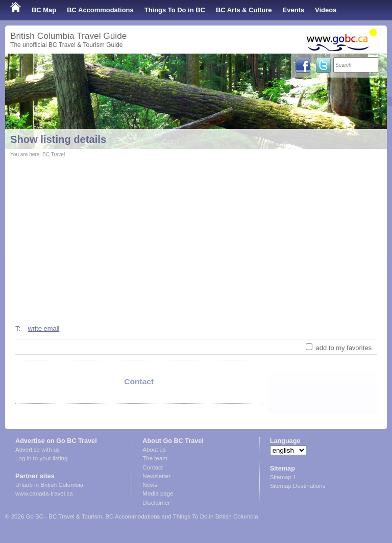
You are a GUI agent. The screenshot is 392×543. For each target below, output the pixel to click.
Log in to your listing (41, 458)
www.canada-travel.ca (44, 493)
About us (154, 450)
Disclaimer (156, 503)
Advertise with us (38, 450)
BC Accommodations (100, 10)
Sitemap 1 (283, 477)
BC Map (44, 10)
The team (155, 458)
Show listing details (58, 139)
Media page (158, 493)
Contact (153, 467)
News (150, 485)
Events (293, 10)
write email (43, 328)
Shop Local (28, 30)
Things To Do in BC (175, 10)
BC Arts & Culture (244, 10)
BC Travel (54, 154)
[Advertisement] (196, 236)
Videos (326, 10)
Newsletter (156, 476)
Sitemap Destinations (298, 486)
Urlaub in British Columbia (49, 485)
